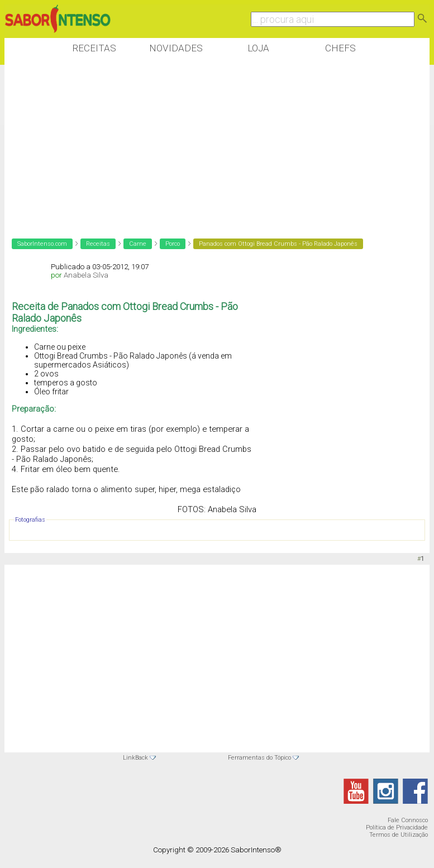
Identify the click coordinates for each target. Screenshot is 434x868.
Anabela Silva (86, 275)
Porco (173, 244)
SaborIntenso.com (42, 244)
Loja (258, 48)
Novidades (176, 48)
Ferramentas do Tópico (259, 758)
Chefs (340, 48)
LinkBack (135, 758)
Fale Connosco (408, 820)
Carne (138, 244)
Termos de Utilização (399, 835)
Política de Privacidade (397, 828)
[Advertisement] (208, 145)
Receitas (94, 48)
